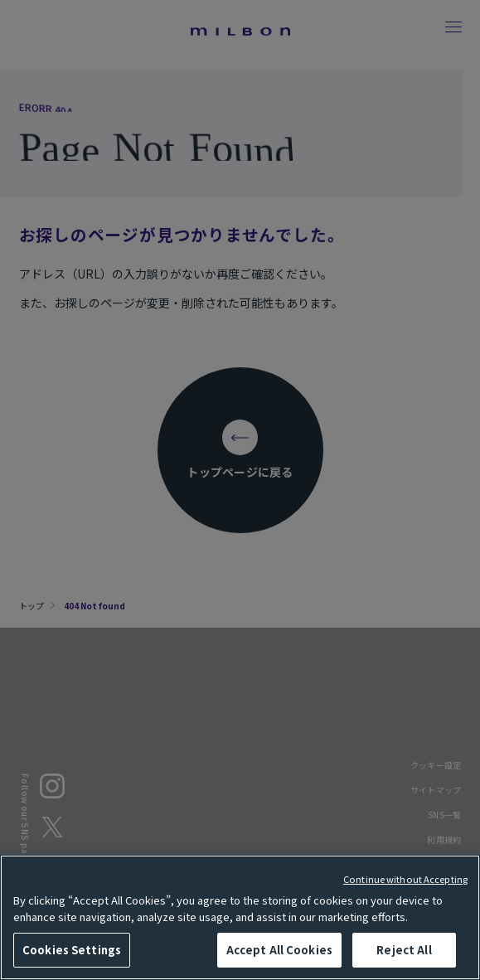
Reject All (404, 950)
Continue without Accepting (405, 879)
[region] (240, 917)
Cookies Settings (72, 950)
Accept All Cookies (279, 950)
